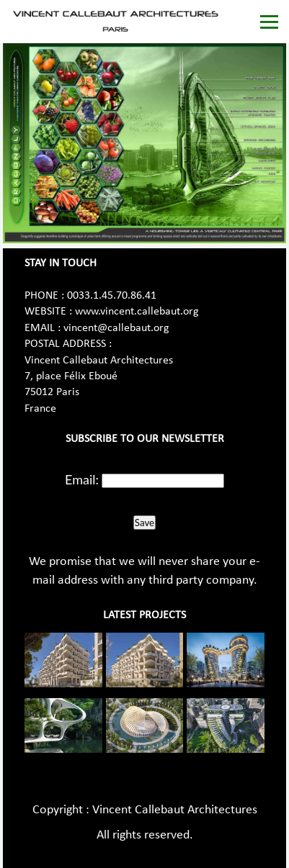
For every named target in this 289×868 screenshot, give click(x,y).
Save (144, 523)
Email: (82, 479)
